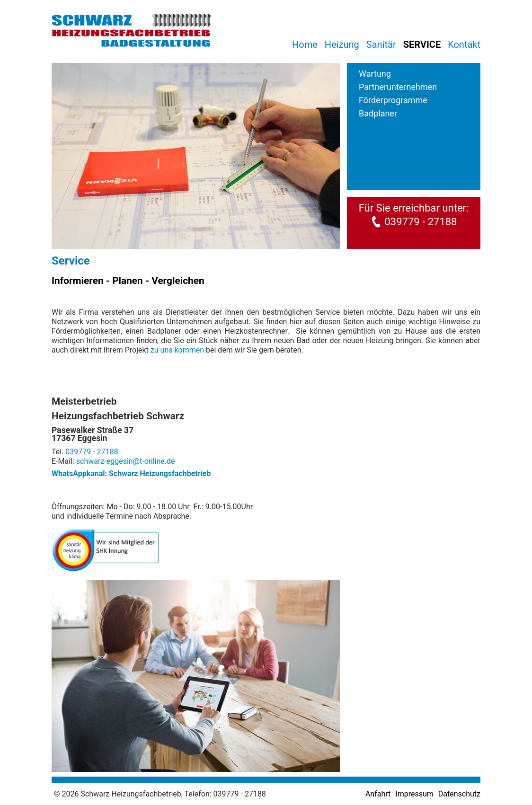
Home (305, 44)
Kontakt (464, 44)
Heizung (342, 44)
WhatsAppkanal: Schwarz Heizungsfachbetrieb (131, 473)
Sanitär (381, 44)
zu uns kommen (177, 350)
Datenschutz (459, 794)
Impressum (414, 794)
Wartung (375, 74)
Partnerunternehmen (398, 87)
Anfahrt (378, 794)
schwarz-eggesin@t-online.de (126, 461)
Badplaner (378, 113)
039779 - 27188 (421, 222)
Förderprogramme (393, 100)
